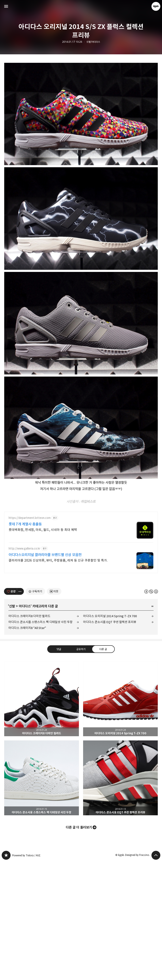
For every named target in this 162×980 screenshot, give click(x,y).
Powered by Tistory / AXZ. (27, 974)
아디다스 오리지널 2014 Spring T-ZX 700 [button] (120, 817)
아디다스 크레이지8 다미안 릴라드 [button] (42, 817)
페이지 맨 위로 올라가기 (156, 974)
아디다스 (25, 725)
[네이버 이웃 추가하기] (54, 710)
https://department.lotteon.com (30, 636)
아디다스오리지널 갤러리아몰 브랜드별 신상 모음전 (45, 673)
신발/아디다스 (93, 42)
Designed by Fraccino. (137, 973)
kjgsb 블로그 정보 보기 (156, 6)
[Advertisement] (81, 88)
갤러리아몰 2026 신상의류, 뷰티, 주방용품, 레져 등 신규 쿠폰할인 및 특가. (58, 679)
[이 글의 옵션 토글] (20, 710)
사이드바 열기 (6, 6)
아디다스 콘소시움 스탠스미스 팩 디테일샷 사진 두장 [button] (42, 896)
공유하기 (81, 768)
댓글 (59, 768)
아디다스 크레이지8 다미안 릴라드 (29, 734)
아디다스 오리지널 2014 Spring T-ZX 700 (110, 734)
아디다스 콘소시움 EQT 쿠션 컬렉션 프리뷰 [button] (120, 896)
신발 (12, 725)
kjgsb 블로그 (6, 974)
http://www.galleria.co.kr (24, 667)
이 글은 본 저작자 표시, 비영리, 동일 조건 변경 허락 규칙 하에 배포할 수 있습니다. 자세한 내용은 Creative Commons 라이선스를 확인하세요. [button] (151, 710)
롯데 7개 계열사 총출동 (25, 643)
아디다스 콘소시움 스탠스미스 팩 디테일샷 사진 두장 (40, 740)
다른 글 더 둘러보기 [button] (79, 946)
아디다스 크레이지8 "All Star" (27, 746)
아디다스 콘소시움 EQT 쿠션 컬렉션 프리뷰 (110, 740)
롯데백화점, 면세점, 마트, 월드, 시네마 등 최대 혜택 (43, 648)
